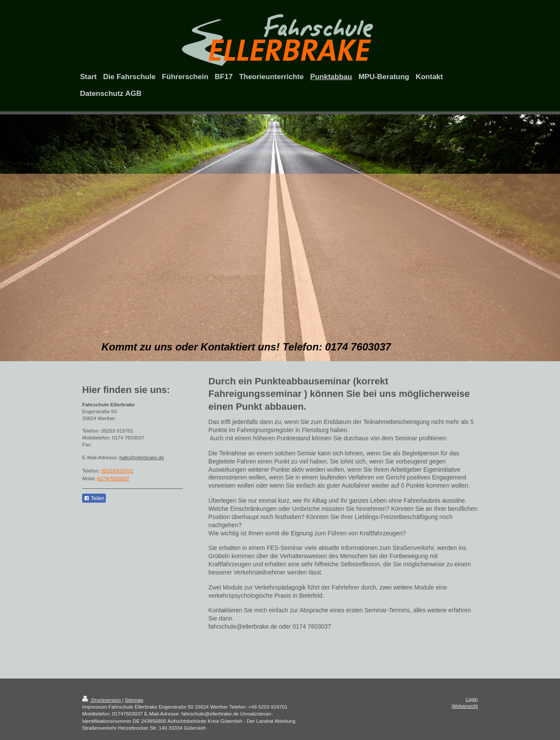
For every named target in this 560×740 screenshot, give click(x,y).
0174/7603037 (113, 478)
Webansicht (465, 706)
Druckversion (102, 700)
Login (472, 699)
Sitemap (134, 700)
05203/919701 (117, 471)
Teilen (94, 498)
